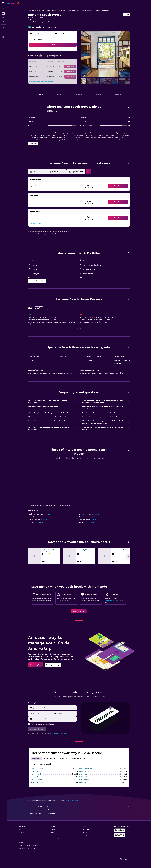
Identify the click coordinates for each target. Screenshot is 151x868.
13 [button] (63, 62)
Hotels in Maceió (36, 774)
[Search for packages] (3, 22)
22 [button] (72, 67)
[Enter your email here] (54, 719)
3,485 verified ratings (48, 27)
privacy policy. (64, 733)
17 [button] (48, 67)
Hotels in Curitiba (36, 780)
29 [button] (72, 71)
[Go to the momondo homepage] (14, 3)
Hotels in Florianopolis (86, 769)
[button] (3, 3)
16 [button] (44, 67)
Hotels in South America (43, 10)
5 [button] (58, 57)
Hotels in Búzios (84, 771)
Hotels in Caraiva (85, 783)
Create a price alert (111, 600)
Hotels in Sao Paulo (37, 769)
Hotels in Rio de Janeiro (87, 10)
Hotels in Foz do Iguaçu (38, 777)
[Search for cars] (3, 17)
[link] (79, 611)
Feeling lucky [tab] (64, 759)
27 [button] (63, 71)
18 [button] (53, 67)
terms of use (54, 733)
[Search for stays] (3, 13)
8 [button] (72, 57)
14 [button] (67, 62)
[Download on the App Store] (120, 837)
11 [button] (53, 62)
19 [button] (58, 67)
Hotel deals (31, 10)
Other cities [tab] (36, 759)
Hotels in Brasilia (84, 780)
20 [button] (63, 67)
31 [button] (48, 76)
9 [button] (44, 62)
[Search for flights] (3, 9)
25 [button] (53, 71)
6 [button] (63, 57)
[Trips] (3, 27)
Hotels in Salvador (37, 771)
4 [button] (53, 57)
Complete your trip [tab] (79, 759)
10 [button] (48, 62)
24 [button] (48, 71)
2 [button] (44, 57)
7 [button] (67, 57)
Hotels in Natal (84, 774)
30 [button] (44, 76)
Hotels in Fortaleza (37, 783)
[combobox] (54, 708)
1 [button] (72, 52)
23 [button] (43, 71)
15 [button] (72, 62)
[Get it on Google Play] (120, 832)
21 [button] (67, 67)
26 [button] (58, 71)
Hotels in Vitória (84, 777)
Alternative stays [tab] (50, 759)
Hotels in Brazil (56, 10)
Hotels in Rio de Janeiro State (71, 10)
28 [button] (67, 71)
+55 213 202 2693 (34, 24)
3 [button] (48, 57)
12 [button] (58, 62)
